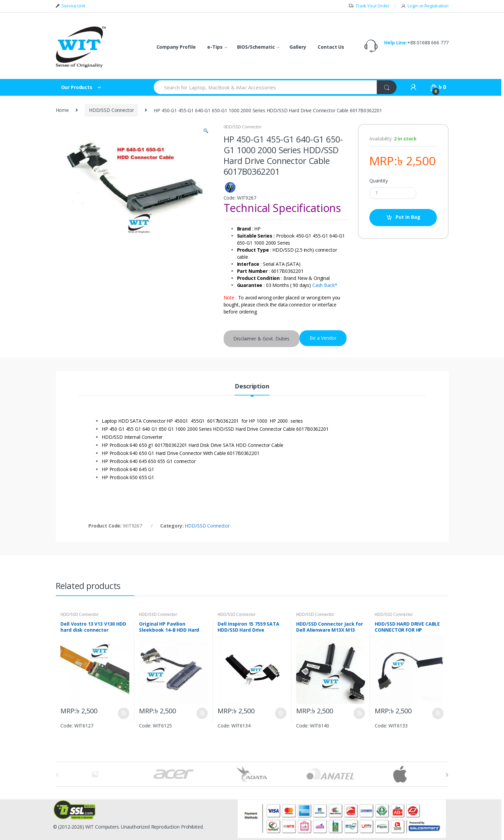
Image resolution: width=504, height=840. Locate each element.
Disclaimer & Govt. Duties (261, 339)
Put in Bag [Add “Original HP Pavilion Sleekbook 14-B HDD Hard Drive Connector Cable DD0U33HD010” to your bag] (202, 713)
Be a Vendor (323, 338)
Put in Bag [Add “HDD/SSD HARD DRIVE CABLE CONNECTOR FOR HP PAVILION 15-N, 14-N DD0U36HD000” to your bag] (438, 713)
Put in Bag (408, 217)
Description (252, 387)
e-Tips (215, 47)
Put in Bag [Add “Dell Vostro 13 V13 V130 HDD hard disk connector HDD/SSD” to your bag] (123, 713)
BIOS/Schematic (256, 47)
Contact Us (331, 47)
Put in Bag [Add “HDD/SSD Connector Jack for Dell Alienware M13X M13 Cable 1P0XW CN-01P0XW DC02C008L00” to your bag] (359, 713)
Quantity (378, 181)
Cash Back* (325, 285)
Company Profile (176, 47)
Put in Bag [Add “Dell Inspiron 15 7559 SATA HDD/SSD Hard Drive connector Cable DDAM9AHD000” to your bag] (280, 713)
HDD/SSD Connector (111, 110)
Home (62, 110)
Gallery (298, 47)
